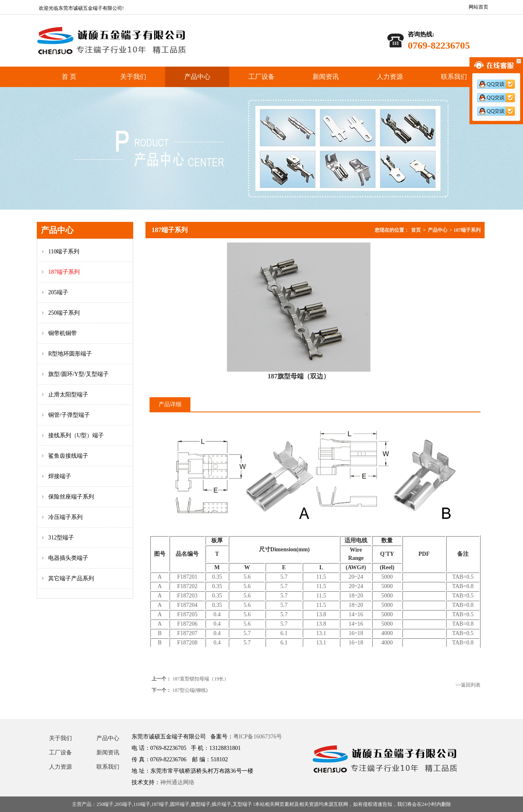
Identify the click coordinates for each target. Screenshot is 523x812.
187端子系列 (64, 272)
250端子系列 (64, 313)
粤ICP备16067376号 (258, 737)
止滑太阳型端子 (68, 395)
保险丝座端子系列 (71, 497)
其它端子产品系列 (71, 578)
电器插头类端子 (68, 558)
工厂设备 (261, 77)
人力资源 (390, 77)
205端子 (58, 292)
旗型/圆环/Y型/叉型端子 (78, 374)
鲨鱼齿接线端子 (68, 456)
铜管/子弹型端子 (69, 415)
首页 (416, 230)
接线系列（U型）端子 (76, 435)
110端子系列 (64, 252)
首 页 (69, 77)
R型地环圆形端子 (70, 354)
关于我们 (133, 77)
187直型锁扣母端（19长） (201, 679)
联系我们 (454, 77)
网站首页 (478, 7)
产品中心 (197, 77)
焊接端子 (60, 476)
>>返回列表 (468, 685)
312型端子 (61, 538)
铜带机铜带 (63, 333)
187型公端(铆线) (190, 690)
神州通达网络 (177, 782)
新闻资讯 (326, 77)
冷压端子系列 (65, 517)
